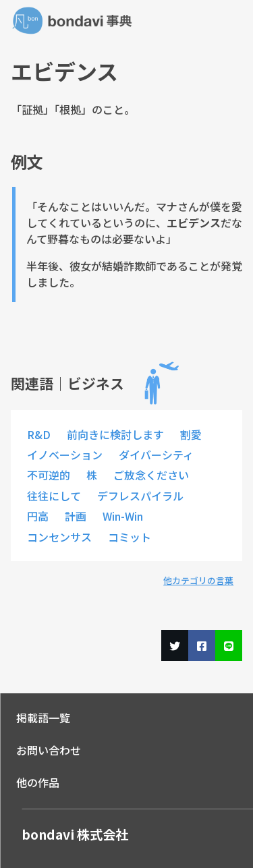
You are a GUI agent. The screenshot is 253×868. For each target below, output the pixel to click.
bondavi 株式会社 (75, 834)
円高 (38, 516)
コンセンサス (59, 537)
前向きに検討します (115, 434)
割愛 (191, 434)
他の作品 (38, 782)
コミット (130, 537)
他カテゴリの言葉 (198, 580)
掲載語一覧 (43, 718)
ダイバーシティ (156, 455)
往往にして (54, 496)
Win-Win (123, 516)
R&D (39, 434)
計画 (76, 516)
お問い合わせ (49, 750)
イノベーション (65, 455)
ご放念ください (151, 475)
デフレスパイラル (140, 496)
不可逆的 (49, 475)
